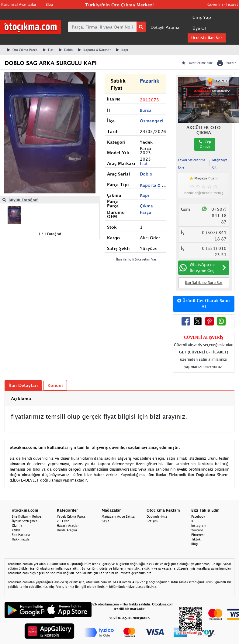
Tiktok (196, 539)
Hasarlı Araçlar (68, 526)
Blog (49, 4)
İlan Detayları (23, 385)
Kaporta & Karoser (94, 50)
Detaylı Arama (165, 27)
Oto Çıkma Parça (22, 50)
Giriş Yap (202, 17)
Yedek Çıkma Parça (71, 516)
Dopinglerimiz (157, 516)
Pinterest (198, 535)
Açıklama (21, 399)
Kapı (122, 50)
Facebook (198, 516)
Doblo (66, 50)
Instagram (199, 526)
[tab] (120, 399)
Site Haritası (21, 535)
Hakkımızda (21, 539)
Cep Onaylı (205, 144)
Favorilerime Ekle (197, 63)
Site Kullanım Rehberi (28, 516)
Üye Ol (199, 28)
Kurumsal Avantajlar (19, 4)
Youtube (197, 530)
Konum (55, 385)
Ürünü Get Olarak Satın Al (204, 304)
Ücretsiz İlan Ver (207, 38)
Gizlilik (17, 526)
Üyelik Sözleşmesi (25, 521)
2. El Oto (63, 521)
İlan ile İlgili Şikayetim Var (136, 259)
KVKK (16, 530)
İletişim (152, 521)
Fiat (48, 50)
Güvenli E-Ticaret (223, 4)
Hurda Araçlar (67, 530)
